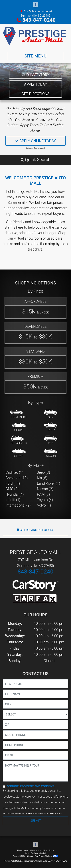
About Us (27, 850)
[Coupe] (19, 427)
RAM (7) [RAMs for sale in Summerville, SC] (43, 494)
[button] (35, 160)
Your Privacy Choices (46, 856)
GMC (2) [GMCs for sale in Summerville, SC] (12, 489)
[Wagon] (51, 453)
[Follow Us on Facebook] (36, 5)
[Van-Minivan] (51, 440)
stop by (54, 244)
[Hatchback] (19, 440)
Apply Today (36, 84)
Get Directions (36, 94)
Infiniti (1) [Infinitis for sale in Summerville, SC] (13, 500)
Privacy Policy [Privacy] (48, 850)
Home (20, 850)
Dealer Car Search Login (35, 853)
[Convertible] (19, 414)
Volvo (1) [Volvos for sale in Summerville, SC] (44, 505)
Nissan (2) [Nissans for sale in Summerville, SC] (45, 489)
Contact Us (37, 850)
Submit (35, 821)
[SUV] (51, 414)
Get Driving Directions (35, 530)
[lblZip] (35, 725)
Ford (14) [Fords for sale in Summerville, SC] (13, 483)
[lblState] (35, 714)
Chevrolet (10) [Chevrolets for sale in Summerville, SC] (17, 478)
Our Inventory (35, 75)
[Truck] (51, 427)
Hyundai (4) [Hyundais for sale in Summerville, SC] (15, 494)
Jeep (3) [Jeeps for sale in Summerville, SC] (44, 472)
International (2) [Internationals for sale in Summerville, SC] (18, 505)
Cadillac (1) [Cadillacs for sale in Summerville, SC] (14, 472)
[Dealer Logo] (35, 36)
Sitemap (30, 856)
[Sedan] (19, 453)
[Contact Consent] (4, 787)
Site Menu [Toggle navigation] (36, 56)
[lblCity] (35, 704)
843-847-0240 (39, 20)
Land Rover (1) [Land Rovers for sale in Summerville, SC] (49, 483)
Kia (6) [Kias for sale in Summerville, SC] (42, 478)
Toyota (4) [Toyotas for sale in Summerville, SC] (45, 500)
